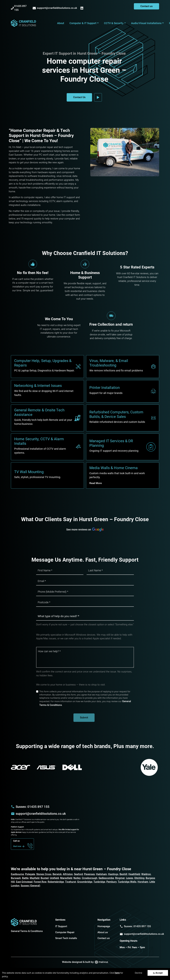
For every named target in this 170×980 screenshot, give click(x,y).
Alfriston (68, 874)
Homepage (104, 926)
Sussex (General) (30, 886)
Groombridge (85, 882)
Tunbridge (99, 882)
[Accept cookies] (158, 973)
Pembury (111, 882)
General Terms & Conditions (27, 931)
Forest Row (40, 882)
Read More (96, 483)
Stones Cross (44, 874)
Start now (19, 846)
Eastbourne (17, 874)
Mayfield (35, 878)
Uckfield (54, 878)
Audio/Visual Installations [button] (146, 23)
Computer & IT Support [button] (83, 23)
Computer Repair (65, 932)
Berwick (57, 874)
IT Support (61, 926)
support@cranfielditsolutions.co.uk (55, 8)
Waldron (146, 874)
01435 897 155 (19, 8)
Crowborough (90, 878)
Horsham (143, 882)
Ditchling (139, 878)
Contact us (146, 6)
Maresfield (66, 878)
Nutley (77, 878)
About (61, 23)
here (117, 973)
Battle (25, 878)
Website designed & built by (85, 962)
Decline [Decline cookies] (139, 973)
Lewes (130, 878)
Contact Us (79, 97)
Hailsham (101, 874)
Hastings (113, 874)
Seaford (78, 874)
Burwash (16, 878)
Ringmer (120, 878)
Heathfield (134, 874)
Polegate (30, 874)
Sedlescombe (106, 878)
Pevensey (89, 874)
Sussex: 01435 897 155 (33, 807)
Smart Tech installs (66, 938)
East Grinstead (24, 882)
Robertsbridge (56, 882)
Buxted (45, 878)
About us (103, 932)
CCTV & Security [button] (114, 23)
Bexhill (123, 874)
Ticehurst (71, 882)
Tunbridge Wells (127, 882)
